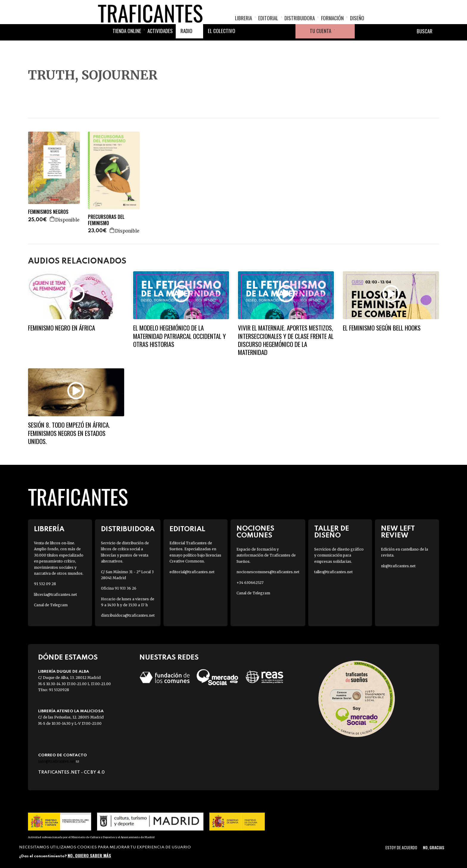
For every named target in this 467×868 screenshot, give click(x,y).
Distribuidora (300, 22)
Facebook (245, 46)
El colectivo (222, 45)
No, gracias (433, 847)
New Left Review (398, 532)
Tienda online (127, 45)
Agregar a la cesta (52, 219)
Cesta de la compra (345, 46)
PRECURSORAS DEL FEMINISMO (106, 220)
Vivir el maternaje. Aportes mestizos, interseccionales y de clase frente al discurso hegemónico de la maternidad (286, 340)
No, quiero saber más (89, 855)
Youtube (288, 46)
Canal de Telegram (51, 605)
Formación (332, 22)
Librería (49, 529)
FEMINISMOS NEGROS (48, 212)
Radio (186, 45)
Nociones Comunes (255, 532)
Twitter (260, 46)
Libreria (243, 22)
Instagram (274, 46)
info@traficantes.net (59, 761)
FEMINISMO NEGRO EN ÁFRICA (62, 328)
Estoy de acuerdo (401, 847)
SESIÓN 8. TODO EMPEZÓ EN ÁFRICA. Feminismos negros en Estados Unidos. (69, 433)
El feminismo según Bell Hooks (382, 328)
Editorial (268, 22)
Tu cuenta (320, 45)
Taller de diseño (332, 532)
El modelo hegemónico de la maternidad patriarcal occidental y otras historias (179, 336)
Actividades (160, 45)
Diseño (357, 22)
